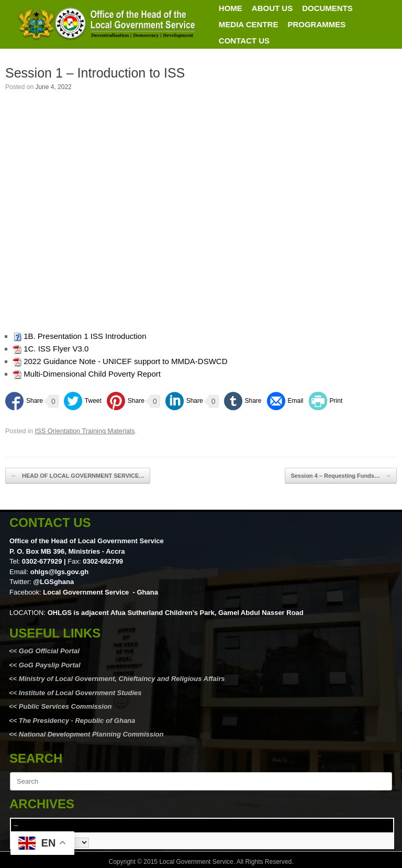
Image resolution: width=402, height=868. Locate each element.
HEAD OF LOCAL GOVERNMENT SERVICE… (78, 476)
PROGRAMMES (316, 24)
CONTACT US (244, 41)
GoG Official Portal (49, 651)
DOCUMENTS (327, 8)
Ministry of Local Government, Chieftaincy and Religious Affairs (122, 679)
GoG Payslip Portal (50, 665)
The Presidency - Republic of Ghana (76, 721)
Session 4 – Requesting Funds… (341, 476)
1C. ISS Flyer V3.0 (56, 349)
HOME (231, 8)
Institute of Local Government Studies (79, 693)
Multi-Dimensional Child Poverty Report (92, 374)
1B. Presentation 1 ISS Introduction (85, 336)
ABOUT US (272, 8)
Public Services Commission (65, 706)
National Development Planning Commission (91, 734)
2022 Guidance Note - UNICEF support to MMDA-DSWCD (125, 361)
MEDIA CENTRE (249, 24)
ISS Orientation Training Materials (85, 431)
